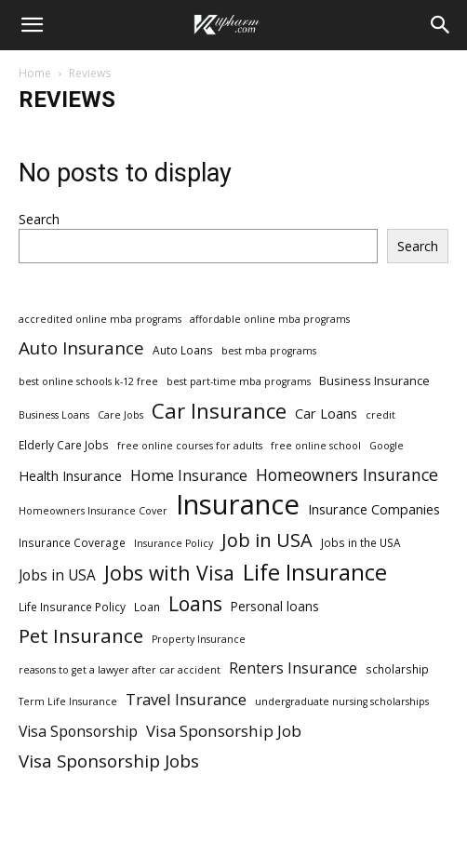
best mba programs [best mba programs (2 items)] (269, 351)
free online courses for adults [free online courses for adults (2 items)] (190, 446)
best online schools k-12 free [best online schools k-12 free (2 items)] (88, 381)
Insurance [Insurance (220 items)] (238, 505)
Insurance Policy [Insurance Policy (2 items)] (173, 543)
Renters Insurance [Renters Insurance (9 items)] (293, 668)
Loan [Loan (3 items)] (147, 607)
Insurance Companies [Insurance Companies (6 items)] (374, 509)
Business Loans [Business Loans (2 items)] (54, 415)
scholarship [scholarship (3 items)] (397, 669)
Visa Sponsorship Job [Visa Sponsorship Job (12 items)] (224, 731)
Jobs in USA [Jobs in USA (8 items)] (57, 575)
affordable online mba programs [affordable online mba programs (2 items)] (270, 319)
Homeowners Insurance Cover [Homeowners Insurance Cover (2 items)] (93, 511)
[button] (32, 25)
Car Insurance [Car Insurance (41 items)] (219, 411)
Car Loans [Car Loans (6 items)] (326, 414)
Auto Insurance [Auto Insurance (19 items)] (81, 348)
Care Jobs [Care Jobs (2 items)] (120, 415)
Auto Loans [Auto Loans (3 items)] (183, 350)
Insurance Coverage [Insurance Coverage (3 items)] (72, 542)
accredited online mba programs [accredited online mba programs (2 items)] (100, 319)
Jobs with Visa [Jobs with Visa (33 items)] (169, 573)
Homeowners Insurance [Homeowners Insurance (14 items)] (347, 475)
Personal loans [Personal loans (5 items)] (275, 606)
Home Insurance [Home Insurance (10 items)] (189, 476)
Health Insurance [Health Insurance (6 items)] (70, 476)
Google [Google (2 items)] (387, 446)
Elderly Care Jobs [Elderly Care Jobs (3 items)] (64, 445)
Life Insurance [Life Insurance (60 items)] (315, 573)
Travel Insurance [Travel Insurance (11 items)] (186, 699)
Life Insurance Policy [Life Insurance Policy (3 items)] (72, 607)
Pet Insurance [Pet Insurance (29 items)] (81, 636)
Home (35, 73)
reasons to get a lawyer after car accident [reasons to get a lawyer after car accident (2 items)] (120, 670)
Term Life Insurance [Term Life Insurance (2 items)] (68, 701)
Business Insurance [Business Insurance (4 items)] (374, 381)
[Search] (441, 25)
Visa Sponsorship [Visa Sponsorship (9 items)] (78, 732)
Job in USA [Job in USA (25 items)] (267, 540)
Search (39, 219)
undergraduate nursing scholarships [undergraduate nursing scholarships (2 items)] (342, 701)
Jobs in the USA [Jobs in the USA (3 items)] (361, 542)
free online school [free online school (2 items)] (316, 446)
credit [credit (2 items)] (380, 415)
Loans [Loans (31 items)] (195, 604)
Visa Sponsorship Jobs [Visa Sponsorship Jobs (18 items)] (109, 761)
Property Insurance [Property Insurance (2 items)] (199, 639)
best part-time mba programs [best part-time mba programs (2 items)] (239, 381)
